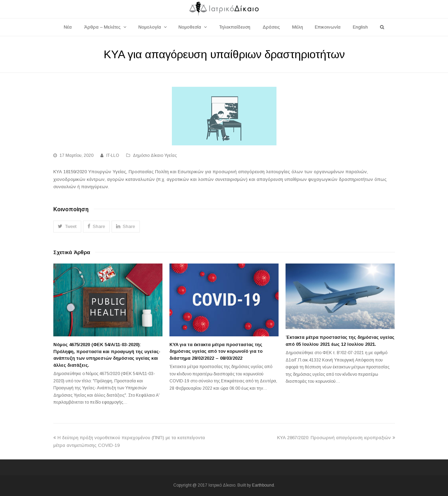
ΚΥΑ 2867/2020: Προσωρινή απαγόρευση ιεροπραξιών (336, 438)
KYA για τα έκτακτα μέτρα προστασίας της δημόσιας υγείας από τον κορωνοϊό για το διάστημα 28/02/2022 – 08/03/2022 (216, 351)
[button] (67, 226)
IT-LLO (113, 155)
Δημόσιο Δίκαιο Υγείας (155, 155)
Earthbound (263, 485)
